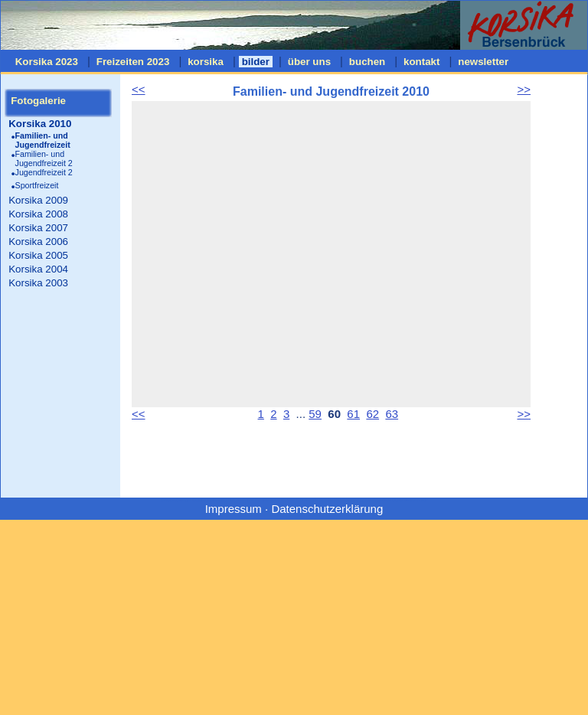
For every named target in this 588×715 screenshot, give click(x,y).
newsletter (483, 62)
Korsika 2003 (38, 283)
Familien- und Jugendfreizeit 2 (44, 158)
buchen (367, 62)
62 (372, 414)
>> (524, 89)
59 (315, 414)
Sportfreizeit (37, 185)
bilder (256, 62)
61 (353, 414)
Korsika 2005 (38, 255)
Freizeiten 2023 (133, 62)
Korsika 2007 (38, 228)
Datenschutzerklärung (327, 509)
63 (392, 414)
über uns (309, 62)
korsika (205, 62)
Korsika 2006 (38, 242)
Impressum (234, 509)
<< (139, 89)
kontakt (421, 62)
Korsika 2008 (38, 214)
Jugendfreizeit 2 (44, 172)
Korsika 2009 (38, 200)
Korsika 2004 (38, 269)
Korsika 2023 (47, 62)
